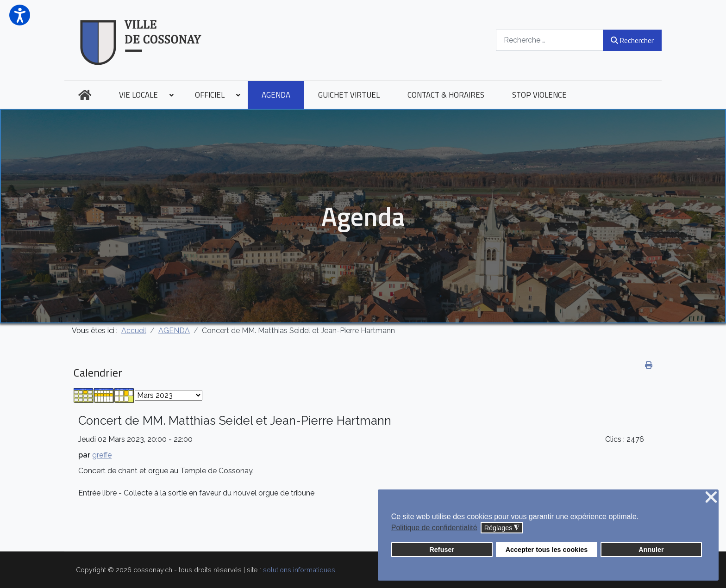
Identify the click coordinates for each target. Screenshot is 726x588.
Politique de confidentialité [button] (434, 528)
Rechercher (632, 40)
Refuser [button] (442, 550)
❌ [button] (711, 498)
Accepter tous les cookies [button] (547, 550)
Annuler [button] (651, 550)
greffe (102, 455)
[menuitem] (85, 95)
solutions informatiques (299, 570)
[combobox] (550, 40)
